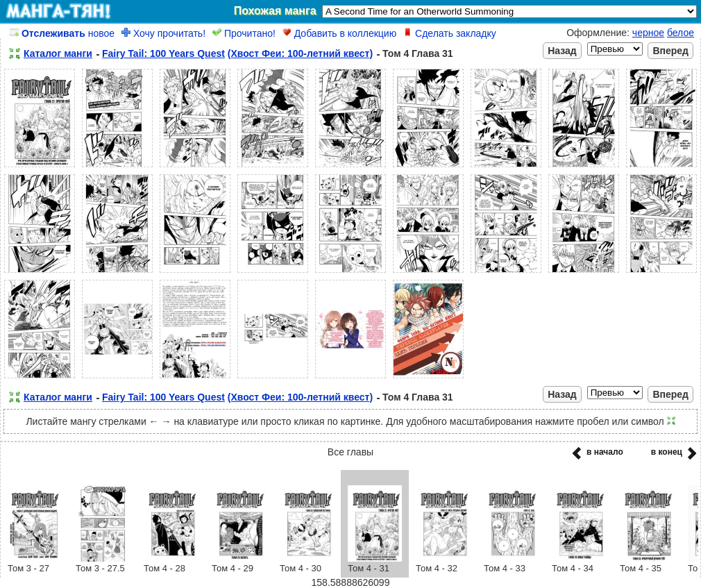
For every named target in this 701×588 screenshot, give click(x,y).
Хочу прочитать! (163, 33)
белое (681, 33)
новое (62, 33)
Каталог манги (58, 53)
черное (648, 33)
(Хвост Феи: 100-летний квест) (300, 53)
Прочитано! (244, 33)
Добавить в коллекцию (339, 33)
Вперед (670, 51)
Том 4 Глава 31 (418, 53)
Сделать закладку (450, 33)
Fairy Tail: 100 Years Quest (163, 53)
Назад (562, 51)
